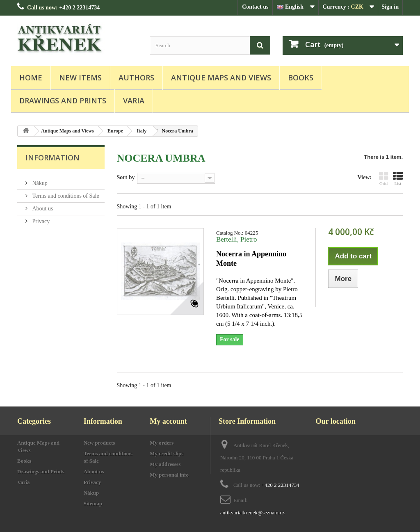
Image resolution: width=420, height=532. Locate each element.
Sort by (126, 177)
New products (99, 443)
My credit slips (167, 453)
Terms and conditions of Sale (65, 193)
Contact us (255, 7)
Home (31, 78)
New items (80, 78)
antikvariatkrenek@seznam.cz (252, 513)
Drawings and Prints (63, 100)
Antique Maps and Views (221, 78)
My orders (162, 443)
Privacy (40, 218)
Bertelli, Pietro (236, 239)
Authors (136, 78)
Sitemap (93, 503)
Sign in (390, 7)
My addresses (165, 464)
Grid (383, 178)
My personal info (169, 475)
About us (42, 205)
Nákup (39, 180)
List (398, 178)
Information (52, 158)
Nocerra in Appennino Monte (251, 259)
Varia (134, 100)
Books (301, 78)
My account (168, 421)
